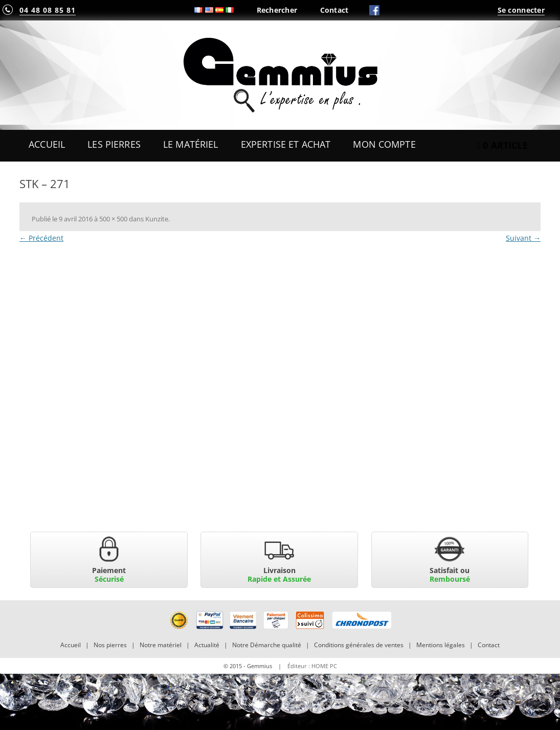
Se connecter (521, 10)
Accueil (47, 144)
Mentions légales (441, 645)
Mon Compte (384, 144)
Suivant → (523, 238)
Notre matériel (161, 645)
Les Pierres (114, 144)
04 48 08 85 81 (48, 10)
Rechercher (277, 10)
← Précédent (41, 238)
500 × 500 (113, 219)
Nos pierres (110, 645)
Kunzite (157, 219)
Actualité (207, 645)
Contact (334, 10)
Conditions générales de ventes (359, 645)
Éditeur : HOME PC (312, 666)
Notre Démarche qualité (267, 645)
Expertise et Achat (286, 144)
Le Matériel (191, 144)
